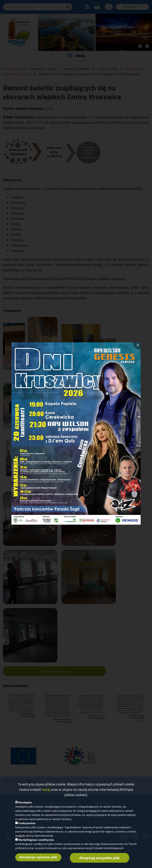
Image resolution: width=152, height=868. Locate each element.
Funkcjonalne (27, 825)
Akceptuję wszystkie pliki (100, 860)
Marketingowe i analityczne (36, 842)
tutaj (46, 791)
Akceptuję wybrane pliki (38, 859)
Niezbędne (25, 804)
